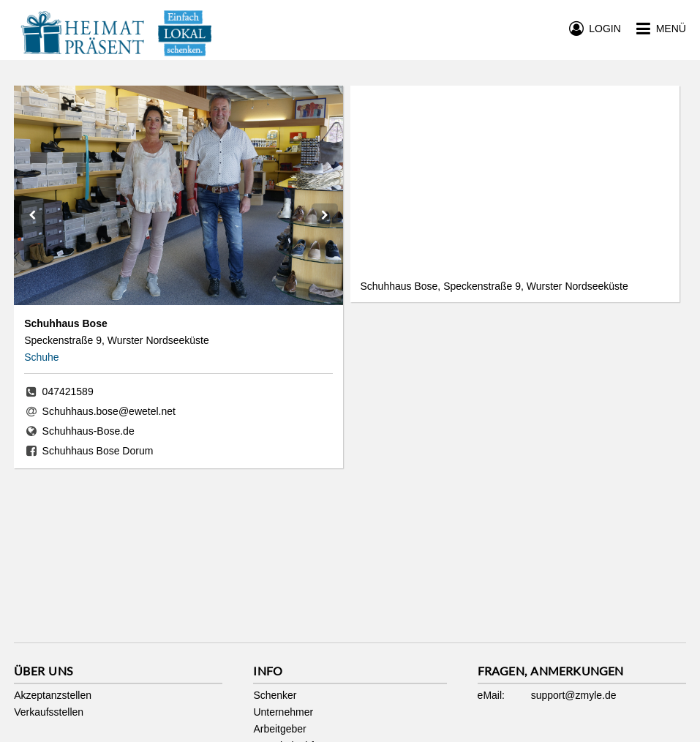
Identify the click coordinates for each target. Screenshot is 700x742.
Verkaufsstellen (49, 712)
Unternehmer (283, 712)
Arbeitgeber (279, 729)
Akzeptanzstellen (53, 695)
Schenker (275, 695)
